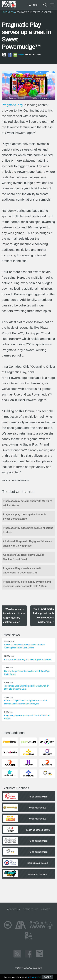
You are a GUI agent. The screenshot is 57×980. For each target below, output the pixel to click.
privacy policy (34, 977)
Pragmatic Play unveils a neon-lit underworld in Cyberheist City (22, 570)
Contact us (13, 909)
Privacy (46, 909)
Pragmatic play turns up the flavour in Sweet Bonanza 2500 (25, 517)
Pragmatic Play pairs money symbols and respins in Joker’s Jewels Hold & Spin (27, 584)
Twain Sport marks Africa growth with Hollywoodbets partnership (43, 616)
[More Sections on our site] (52, 5)
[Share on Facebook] (10, 55)
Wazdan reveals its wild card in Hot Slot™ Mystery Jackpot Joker (14, 616)
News (12, 12)
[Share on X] (4, 55)
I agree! (47, 977)
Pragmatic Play (12, 105)
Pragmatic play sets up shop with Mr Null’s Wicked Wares (28, 503)
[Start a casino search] (45, 5)
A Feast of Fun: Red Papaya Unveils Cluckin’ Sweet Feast (23, 557)
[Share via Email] (15, 55)
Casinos (33, 5)
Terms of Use (30, 909)
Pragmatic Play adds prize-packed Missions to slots (28, 530)
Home (4, 12)
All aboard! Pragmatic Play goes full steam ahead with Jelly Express (27, 544)
